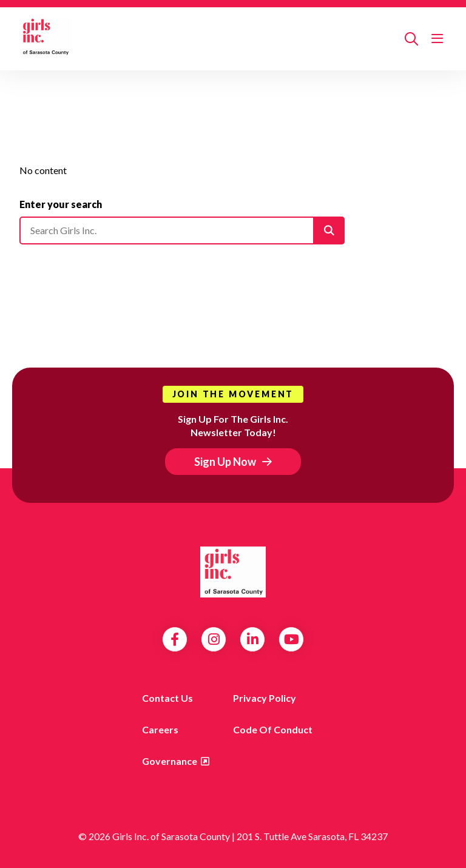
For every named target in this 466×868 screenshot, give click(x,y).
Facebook (175, 639)
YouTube (292, 639)
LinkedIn (253, 639)
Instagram (214, 639)
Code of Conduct (273, 729)
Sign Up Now (225, 462)
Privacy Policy (265, 698)
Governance (170, 761)
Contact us (167, 698)
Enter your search (61, 204)
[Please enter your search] (182, 230)
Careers (160, 729)
